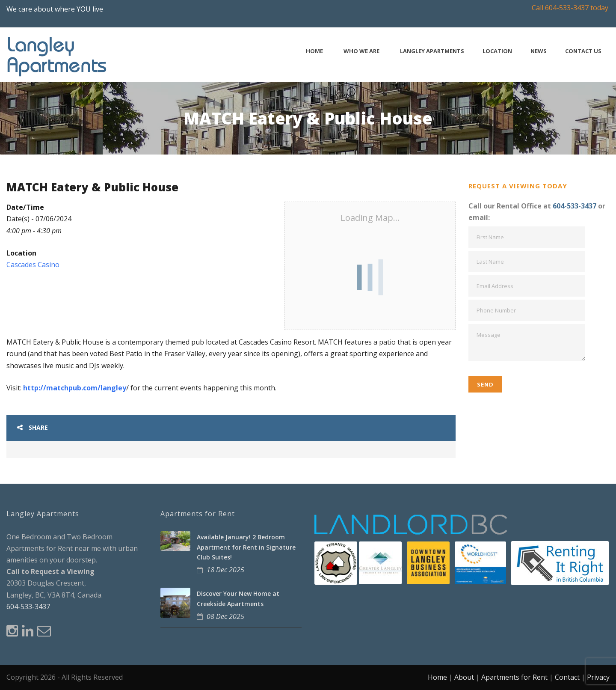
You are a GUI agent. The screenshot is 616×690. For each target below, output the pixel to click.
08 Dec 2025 (225, 616)
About (464, 677)
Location (497, 51)
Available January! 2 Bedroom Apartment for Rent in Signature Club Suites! (246, 547)
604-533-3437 (575, 206)
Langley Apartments (432, 51)
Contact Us (583, 51)
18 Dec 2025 (225, 570)
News (539, 51)
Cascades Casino (33, 265)
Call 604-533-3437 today (570, 8)
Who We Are (361, 51)
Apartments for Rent (514, 677)
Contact (567, 677)
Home (314, 51)
